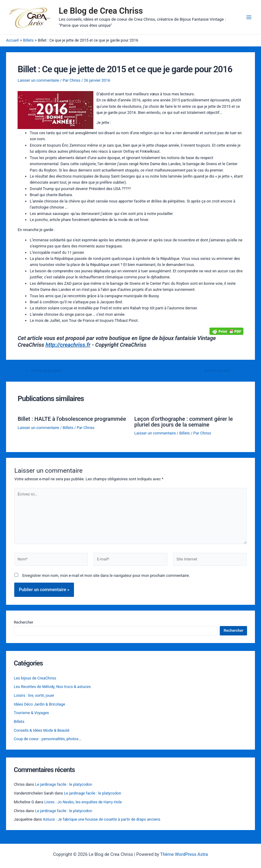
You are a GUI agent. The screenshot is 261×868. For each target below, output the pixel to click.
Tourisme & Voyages (32, 713)
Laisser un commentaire (38, 80)
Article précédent (44, 371)
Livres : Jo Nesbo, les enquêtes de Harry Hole (83, 802)
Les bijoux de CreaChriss (35, 678)
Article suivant (220, 371)
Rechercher (24, 622)
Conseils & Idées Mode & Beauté (42, 730)
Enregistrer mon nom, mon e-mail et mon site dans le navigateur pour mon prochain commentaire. (106, 575)
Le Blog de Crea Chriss (101, 11)
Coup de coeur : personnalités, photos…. (48, 739)
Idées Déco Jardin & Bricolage (40, 704)
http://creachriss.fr (68, 345)
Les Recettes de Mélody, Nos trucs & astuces (52, 687)
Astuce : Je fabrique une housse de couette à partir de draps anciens (102, 819)
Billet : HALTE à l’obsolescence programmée (72, 419)
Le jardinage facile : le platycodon (64, 784)
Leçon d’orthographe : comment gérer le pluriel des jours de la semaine (184, 422)
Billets (68, 428)
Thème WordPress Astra (184, 854)
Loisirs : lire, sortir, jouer (34, 695)
